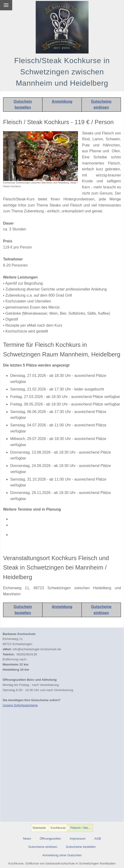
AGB (98, 839)
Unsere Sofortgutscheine (20, 705)
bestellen (23, 107)
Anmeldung (62, 101)
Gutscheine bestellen (81, 847)
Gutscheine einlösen (43, 847)
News (27, 839)
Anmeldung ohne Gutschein (62, 855)
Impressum (78, 839)
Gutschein (23, 101)
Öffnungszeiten (50, 839)
